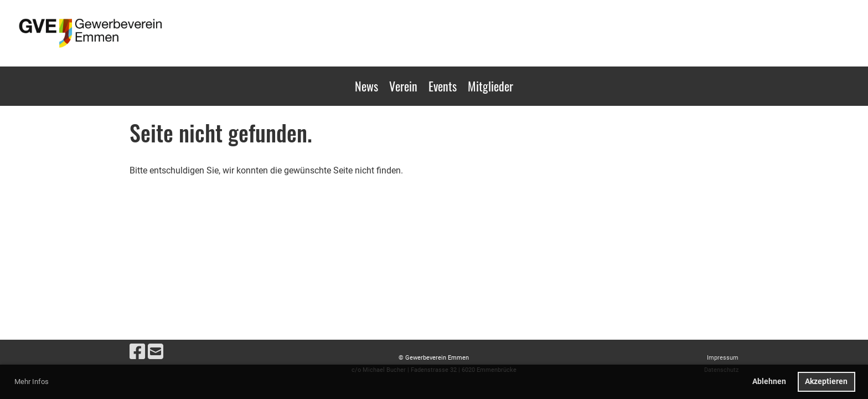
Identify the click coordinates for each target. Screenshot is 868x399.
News (366, 86)
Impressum (723, 358)
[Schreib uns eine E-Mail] (156, 352)
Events (443, 86)
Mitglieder (490, 86)
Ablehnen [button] (769, 382)
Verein (403, 86)
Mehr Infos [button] (32, 382)
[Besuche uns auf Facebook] (137, 352)
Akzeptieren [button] (826, 382)
